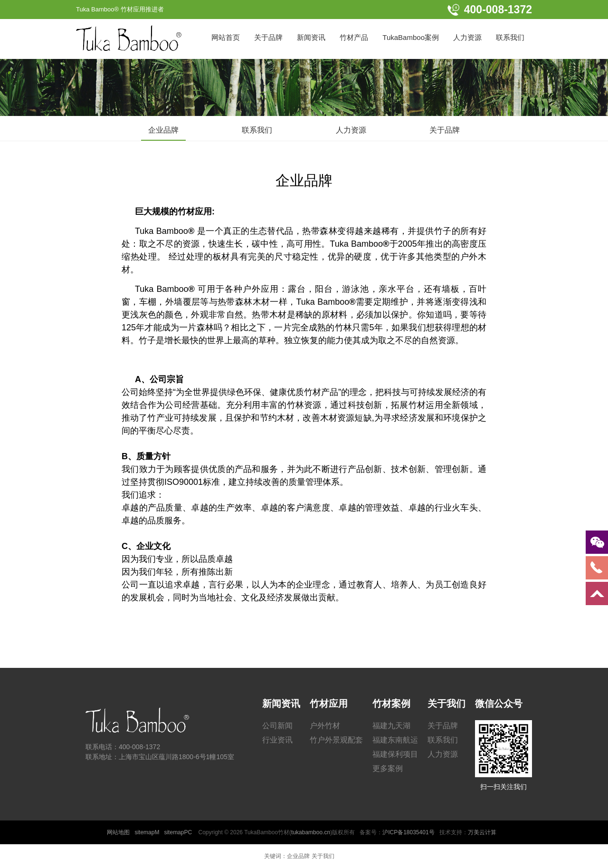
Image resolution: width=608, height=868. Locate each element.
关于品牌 (445, 130)
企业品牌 (163, 130)
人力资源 (351, 130)
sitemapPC (178, 832)
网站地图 (118, 832)
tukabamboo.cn (311, 832)
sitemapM (147, 832)
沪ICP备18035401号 (408, 832)
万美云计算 (482, 832)
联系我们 (257, 130)
